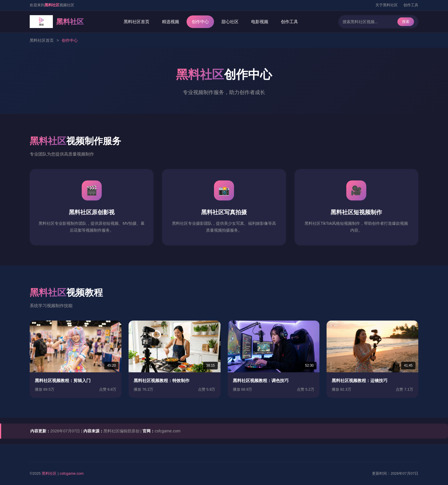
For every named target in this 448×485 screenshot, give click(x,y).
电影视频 (260, 22)
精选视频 (171, 22)
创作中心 (200, 22)
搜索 (406, 22)
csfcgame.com (72, 473)
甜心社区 (230, 22)
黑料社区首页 (137, 22)
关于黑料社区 (387, 5)
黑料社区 (49, 473)
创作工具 (411, 5)
